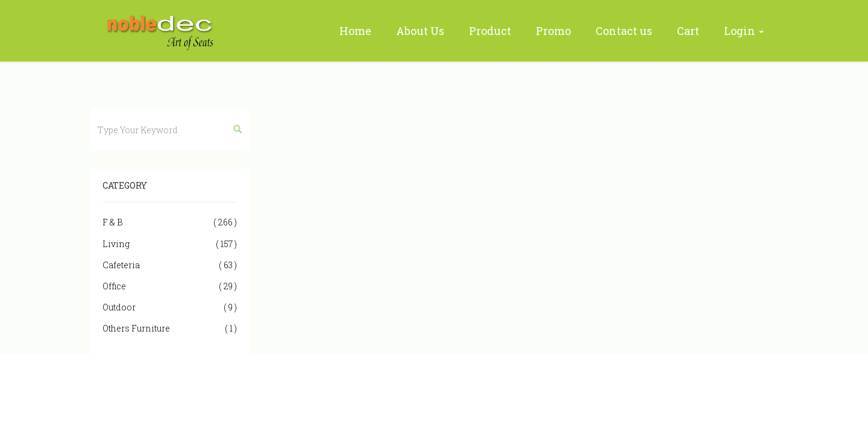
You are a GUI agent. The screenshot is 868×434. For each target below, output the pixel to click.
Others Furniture (170, 328)
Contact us (624, 31)
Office (170, 286)
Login (744, 31)
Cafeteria (170, 265)
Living (170, 244)
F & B (170, 222)
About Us (420, 31)
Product (490, 31)
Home (355, 31)
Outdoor (170, 307)
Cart (688, 31)
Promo (553, 31)
